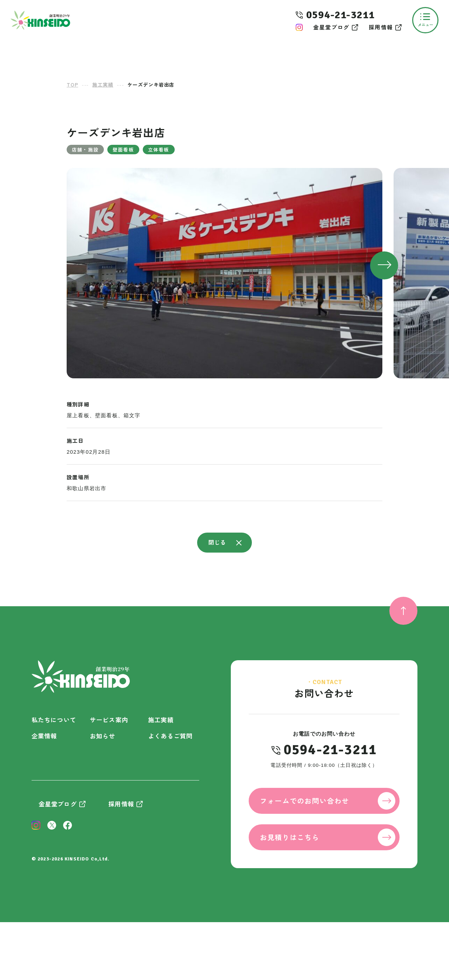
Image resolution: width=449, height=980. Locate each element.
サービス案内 (109, 720)
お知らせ (103, 736)
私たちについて (54, 720)
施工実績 (161, 720)
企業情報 (44, 736)
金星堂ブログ (331, 27)
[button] (384, 265)
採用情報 (381, 27)
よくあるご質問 (170, 736)
